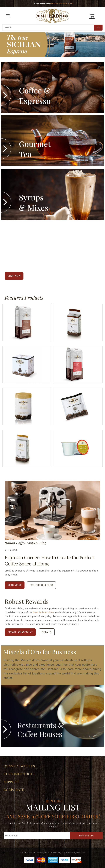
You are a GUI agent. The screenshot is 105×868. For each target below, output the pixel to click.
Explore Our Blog (41, 585)
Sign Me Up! (86, 836)
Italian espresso (55, 242)
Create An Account (20, 632)
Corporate (14, 790)
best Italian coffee (43, 612)
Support (11, 782)
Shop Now (14, 276)
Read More (15, 585)
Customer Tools (19, 774)
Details (47, 632)
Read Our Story (34, 277)
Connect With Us (19, 766)
